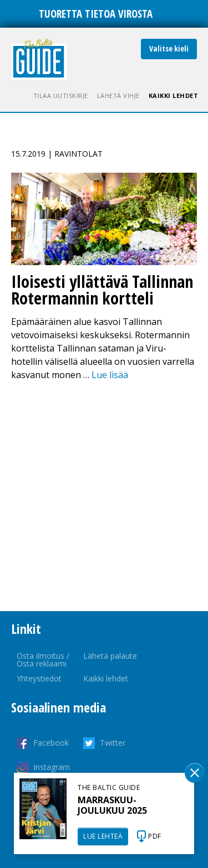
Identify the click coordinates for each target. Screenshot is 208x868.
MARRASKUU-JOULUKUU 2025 (112, 805)
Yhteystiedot (39, 678)
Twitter (113, 743)
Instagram (52, 767)
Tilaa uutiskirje (61, 95)
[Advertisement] (104, 496)
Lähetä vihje (118, 95)
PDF (155, 836)
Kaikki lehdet (174, 95)
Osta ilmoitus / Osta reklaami (43, 660)
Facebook (51, 743)
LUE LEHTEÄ (103, 836)
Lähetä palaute (110, 656)
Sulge (195, 773)
